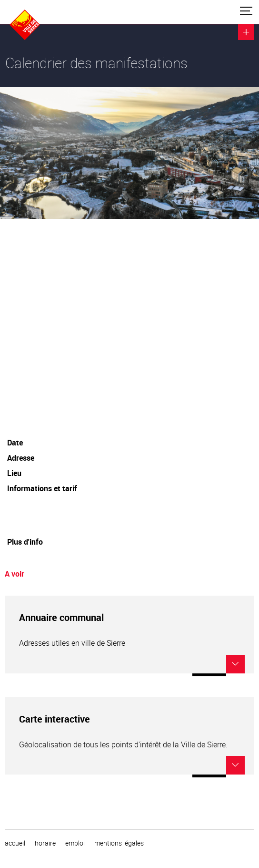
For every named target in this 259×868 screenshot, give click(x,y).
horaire (45, 843)
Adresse (21, 458)
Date (15, 443)
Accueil (15, 843)
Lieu (14, 473)
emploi (75, 843)
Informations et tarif (42, 488)
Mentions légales (119, 843)
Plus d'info (25, 542)
